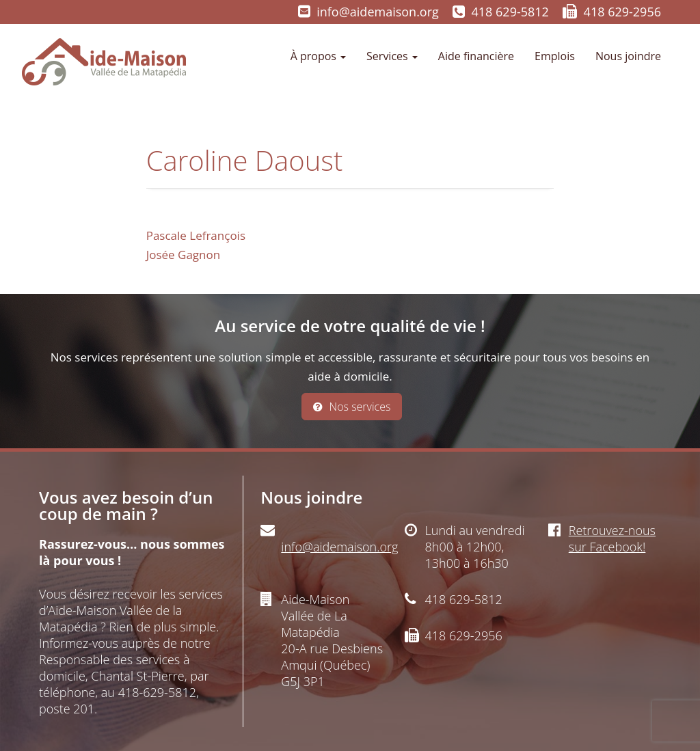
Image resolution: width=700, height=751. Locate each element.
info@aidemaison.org (378, 12)
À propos (318, 56)
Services (392, 56)
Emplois (555, 56)
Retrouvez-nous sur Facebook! (612, 538)
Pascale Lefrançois (196, 235)
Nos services (352, 407)
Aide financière (476, 56)
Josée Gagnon (184, 255)
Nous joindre (628, 56)
